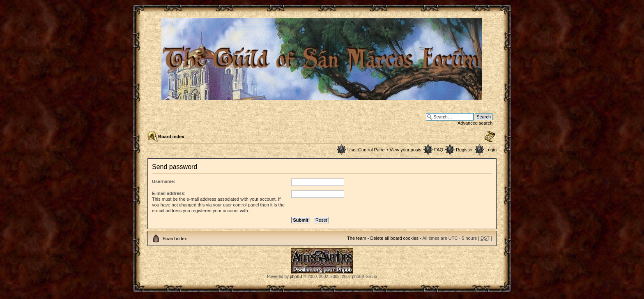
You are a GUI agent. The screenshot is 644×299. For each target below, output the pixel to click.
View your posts (406, 150)
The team (356, 238)
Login (491, 150)
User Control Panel (367, 150)
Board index (171, 137)
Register (464, 150)
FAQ (439, 150)
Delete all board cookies (394, 238)
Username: (164, 181)
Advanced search (475, 123)
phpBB (296, 277)
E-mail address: (169, 193)
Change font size (490, 137)
